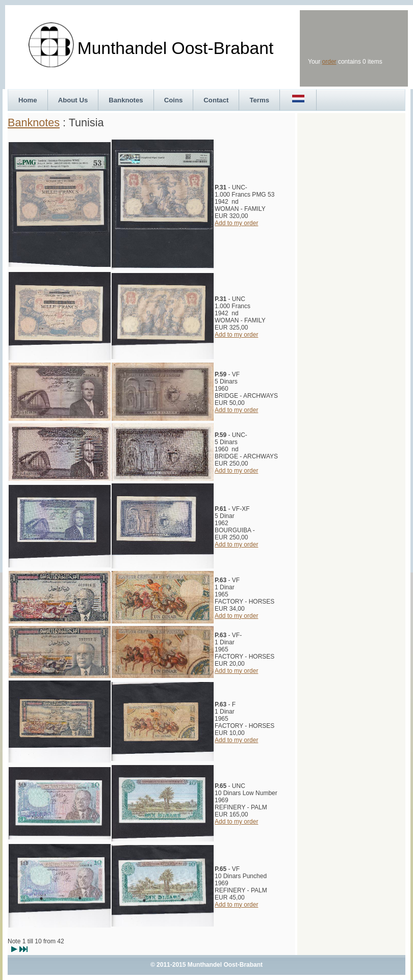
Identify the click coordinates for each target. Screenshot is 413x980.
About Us (73, 100)
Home (28, 100)
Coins (174, 100)
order (329, 62)
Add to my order (236, 223)
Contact (216, 100)
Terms (259, 100)
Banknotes (126, 100)
